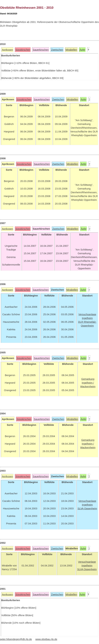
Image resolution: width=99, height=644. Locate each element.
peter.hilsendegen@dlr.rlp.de (16, 639)
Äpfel (82, 50)
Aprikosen (7, 50)
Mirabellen (71, 50)
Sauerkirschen (41, 50)
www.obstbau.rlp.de (46, 639)
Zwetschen (57, 50)
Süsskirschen (23, 50)
